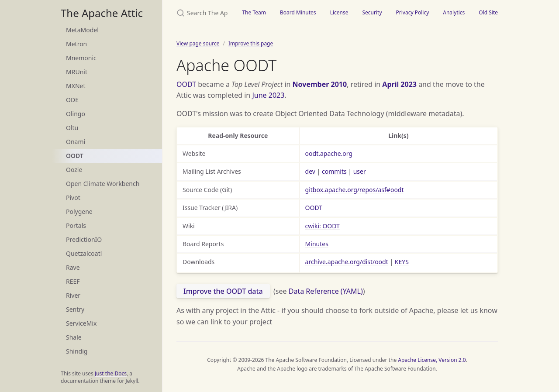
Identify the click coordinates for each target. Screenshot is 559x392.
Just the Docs (111, 373)
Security (372, 12)
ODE (72, 100)
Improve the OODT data (223, 291)
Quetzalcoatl (84, 253)
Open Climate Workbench (103, 184)
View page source (198, 43)
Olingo (76, 114)
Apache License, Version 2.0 (432, 360)
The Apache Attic (102, 13)
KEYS (402, 262)
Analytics (454, 12)
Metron (76, 44)
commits (334, 171)
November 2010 (320, 84)
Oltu (72, 128)
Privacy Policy (413, 12)
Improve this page (251, 43)
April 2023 (399, 84)
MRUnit (77, 72)
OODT (75, 156)
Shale (74, 337)
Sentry (75, 309)
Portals (76, 225)
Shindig (77, 351)
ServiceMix (81, 323)
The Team (254, 12)
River (73, 295)
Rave (73, 267)
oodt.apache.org (329, 153)
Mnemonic (81, 58)
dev (310, 171)
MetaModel (82, 30)
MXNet (76, 86)
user (360, 171)
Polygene (79, 211)
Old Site (488, 12)
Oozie (74, 170)
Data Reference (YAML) (326, 291)
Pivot (73, 198)
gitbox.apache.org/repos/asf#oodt (355, 190)
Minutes (317, 244)
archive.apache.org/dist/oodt (347, 262)
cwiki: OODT (323, 226)
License (339, 12)
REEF (73, 281)
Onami (76, 142)
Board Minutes (298, 12)
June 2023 (268, 95)
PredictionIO (84, 239)
